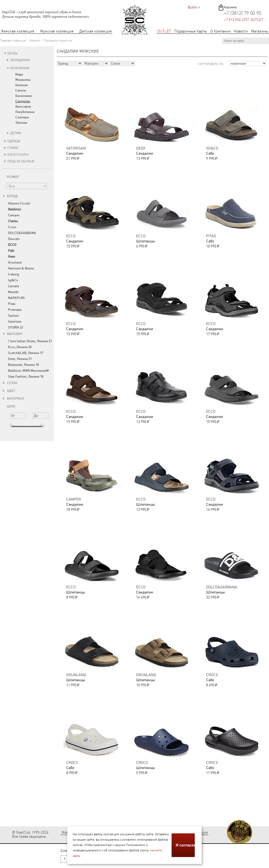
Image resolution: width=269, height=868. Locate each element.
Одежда (14, 141)
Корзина (230, 7)
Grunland (15, 262)
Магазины (260, 31)
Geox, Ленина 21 (20, 359)
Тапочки (21, 123)
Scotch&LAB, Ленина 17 (26, 353)
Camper (14, 215)
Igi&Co (13, 280)
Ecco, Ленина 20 (20, 347)
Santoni (13, 316)
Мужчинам (20, 68)
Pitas (12, 304)
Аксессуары (18, 155)
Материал (13, 399)
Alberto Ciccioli (19, 203)
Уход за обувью (21, 161)
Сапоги (21, 90)
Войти (192, 7)
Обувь (13, 53)
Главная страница (13, 41)
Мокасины (23, 80)
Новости (241, 31)
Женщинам (20, 60)
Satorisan (15, 322)
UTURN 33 (15, 327)
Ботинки (22, 85)
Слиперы (22, 117)
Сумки (13, 148)
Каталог (35, 41)
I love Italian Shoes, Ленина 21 (30, 341)
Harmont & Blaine (21, 268)
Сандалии (23, 101)
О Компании (221, 31)
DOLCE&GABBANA (22, 233)
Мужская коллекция (57, 31)
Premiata (15, 310)
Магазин (12, 334)
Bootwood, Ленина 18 (23, 365)
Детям (16, 133)
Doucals (14, 239)
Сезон (10, 383)
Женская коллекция (17, 31)
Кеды (19, 74)
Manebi (13, 292)
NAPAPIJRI (16, 298)
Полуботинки (25, 112)
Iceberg (14, 274)
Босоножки (24, 96)
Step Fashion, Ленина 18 (26, 377)
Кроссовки (23, 107)
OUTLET (164, 31)
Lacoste (14, 286)
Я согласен (186, 845)
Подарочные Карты (191, 31)
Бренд (10, 196)
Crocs (12, 227)
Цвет (9, 391)
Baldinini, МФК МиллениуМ (28, 371)
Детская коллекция (95, 31)
